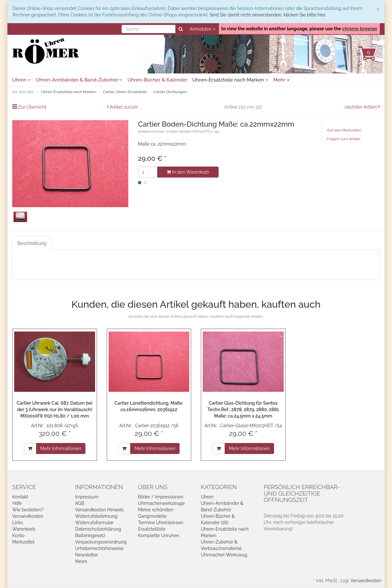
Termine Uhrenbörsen (161, 523)
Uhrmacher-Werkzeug (224, 555)
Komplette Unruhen (159, 535)
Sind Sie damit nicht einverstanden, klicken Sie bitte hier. (268, 15)
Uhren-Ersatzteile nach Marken (230, 80)
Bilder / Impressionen (161, 497)
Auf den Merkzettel (344, 130)
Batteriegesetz (90, 535)
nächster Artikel (361, 107)
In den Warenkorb (188, 172)
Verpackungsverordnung (101, 542)
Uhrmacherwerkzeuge (161, 503)
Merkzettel (23, 542)
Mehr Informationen (61, 448)
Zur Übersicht (33, 107)
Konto (18, 535)
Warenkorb (24, 529)
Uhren (22, 80)
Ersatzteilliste (152, 529)
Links (18, 523)
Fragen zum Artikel (344, 139)
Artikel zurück (124, 107)
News (81, 561)
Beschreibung (32, 243)
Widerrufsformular (94, 523)
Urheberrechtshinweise (99, 548)
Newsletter (87, 555)
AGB (80, 503)
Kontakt (20, 497)
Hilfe (17, 503)
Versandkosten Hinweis (99, 510)
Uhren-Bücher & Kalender (157, 80)
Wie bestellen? (28, 510)
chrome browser (360, 29)
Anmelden (202, 29)
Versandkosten (28, 516)
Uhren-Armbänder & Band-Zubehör (79, 80)
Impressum (87, 497)
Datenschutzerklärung (98, 529)
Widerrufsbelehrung (96, 516)
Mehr (282, 80)
